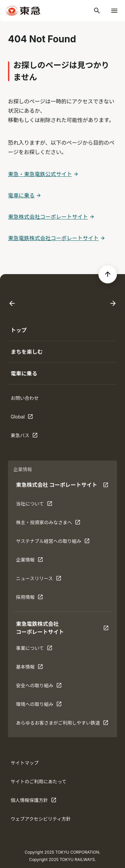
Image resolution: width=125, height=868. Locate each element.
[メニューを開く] (114, 11)
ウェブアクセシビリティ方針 (41, 819)
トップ (19, 330)
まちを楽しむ (27, 352)
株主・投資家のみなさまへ (48, 524)
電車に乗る (21, 195)
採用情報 (37, 599)
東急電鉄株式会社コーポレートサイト (53, 238)
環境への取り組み (39, 706)
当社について (37, 505)
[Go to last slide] (12, 304)
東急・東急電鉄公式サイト (40, 174)
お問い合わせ (25, 398)
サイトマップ (25, 763)
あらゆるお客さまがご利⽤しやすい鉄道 (62, 724)
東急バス (31, 437)
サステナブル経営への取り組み (53, 543)
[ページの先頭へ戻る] (108, 274)
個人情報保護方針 (33, 802)
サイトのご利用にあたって (38, 781)
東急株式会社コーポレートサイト (48, 217)
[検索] (97, 11)
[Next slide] (113, 304)
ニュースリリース (39, 580)
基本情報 (37, 668)
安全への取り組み (39, 687)
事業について (37, 650)
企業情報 (37, 561)
